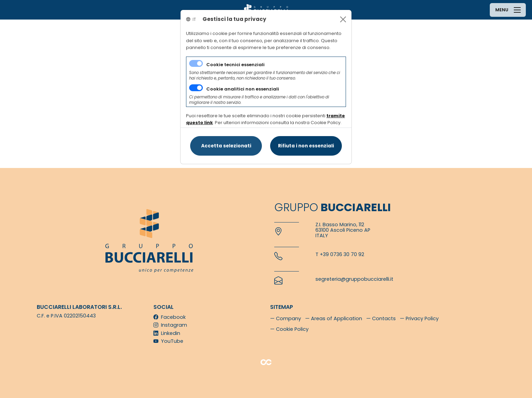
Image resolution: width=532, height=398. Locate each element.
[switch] (196, 88)
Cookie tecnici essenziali (235, 65)
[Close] (343, 19)
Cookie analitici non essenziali (243, 89)
